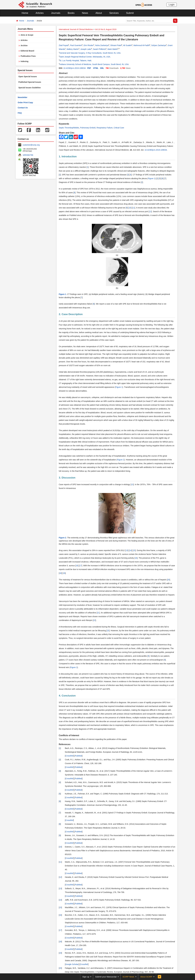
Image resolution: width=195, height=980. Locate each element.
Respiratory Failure (105, 128)
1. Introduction (68, 156)
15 (134, 550)
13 (132, 484)
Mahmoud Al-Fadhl (142, 45)
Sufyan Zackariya (159, 45)
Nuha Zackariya (102, 45)
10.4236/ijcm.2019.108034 (74, 68)
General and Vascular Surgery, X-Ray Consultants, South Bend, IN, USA (90, 53)
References (65, 744)
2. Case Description (71, 314)
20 (168, 580)
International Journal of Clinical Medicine (76, 29)
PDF (89, 68)
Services (114, 13)
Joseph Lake (86, 49)
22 (94, 620)
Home (25, 13)
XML (102, 68)
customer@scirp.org (31, 145)
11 (134, 208)
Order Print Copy (25, 102)
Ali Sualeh (127, 45)
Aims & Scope (27, 35)
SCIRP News (128, 977)
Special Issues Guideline (30, 88)
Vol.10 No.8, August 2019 (106, 29)
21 (98, 613)
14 (130, 550)
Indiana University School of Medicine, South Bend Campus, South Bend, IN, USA (94, 64)
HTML (96, 68)
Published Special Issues (30, 82)
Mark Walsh (112, 49)
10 (130, 208)
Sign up (86, 977)
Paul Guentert (76, 45)
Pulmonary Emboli (88, 128)
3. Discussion (67, 478)
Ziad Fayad (64, 45)
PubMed (78, 756)
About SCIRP (146, 977)
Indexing (25, 61)
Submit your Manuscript (106, 977)
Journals (56, 13)
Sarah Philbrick (99, 49)
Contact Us (23, 108)
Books (71, 13)
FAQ (20, 113)
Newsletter (23, 97)
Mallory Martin (73, 49)
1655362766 (28, 155)
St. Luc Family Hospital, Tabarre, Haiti (75, 61)
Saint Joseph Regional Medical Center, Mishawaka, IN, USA (85, 57)
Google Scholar (72, 964)
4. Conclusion (67, 696)
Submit (130, 13)
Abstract (63, 73)
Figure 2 (121, 460)
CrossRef (69, 756)
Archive (24, 45)
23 (108, 631)
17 (81, 566)
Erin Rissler (89, 45)
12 (150, 211)
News (85, 13)
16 (136, 558)
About (99, 13)
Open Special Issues (28, 76)
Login (172, 5)
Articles (40, 13)
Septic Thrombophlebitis (69, 128)
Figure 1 (151, 178)
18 (60, 573)
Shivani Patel (116, 45)
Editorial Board (27, 51)
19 (64, 573)
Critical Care (119, 128)
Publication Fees (28, 56)
